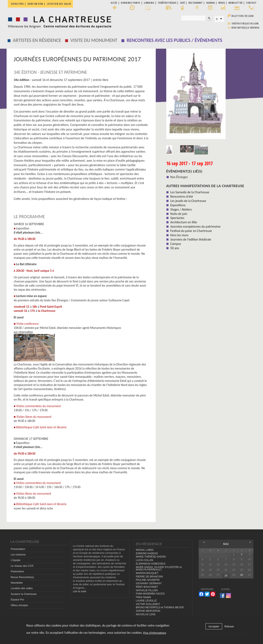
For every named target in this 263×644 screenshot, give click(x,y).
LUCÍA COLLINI (144, 560)
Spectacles (177, 218)
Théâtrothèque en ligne (245, 24)
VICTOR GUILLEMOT (148, 604)
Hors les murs (179, 235)
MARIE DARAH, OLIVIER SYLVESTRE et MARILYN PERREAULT (159, 569)
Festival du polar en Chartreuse (191, 231)
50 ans (175, 248)
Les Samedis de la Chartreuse (190, 192)
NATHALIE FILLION (147, 590)
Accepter (214, 626)
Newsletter (17, 583)
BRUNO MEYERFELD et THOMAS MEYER (160, 607)
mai (226, 544)
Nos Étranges (179, 177)
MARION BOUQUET (147, 573)
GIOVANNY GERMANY (149, 583)
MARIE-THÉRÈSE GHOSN (151, 557)
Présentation (18, 549)
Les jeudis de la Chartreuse (188, 201)
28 (226, 576)
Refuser (229, 626)
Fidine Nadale (143, 597)
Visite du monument (94, 40)
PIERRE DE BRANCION (149, 577)
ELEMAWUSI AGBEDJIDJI (151, 564)
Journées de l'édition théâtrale (191, 239)
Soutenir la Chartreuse (24, 594)
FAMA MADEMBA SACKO (150, 594)
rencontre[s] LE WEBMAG (245, 28)
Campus (176, 244)
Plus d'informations (155, 633)
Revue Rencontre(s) (22, 577)
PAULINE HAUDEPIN (148, 580)
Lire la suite (80, 591)
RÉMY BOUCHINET (147, 587)
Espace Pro (17, 600)
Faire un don (35, 4)
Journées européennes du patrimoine (195, 226)
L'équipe (16, 560)
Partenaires (17, 571)
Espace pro (17, 4)
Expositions (178, 205)
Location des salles (59, 4)
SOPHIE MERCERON (148, 611)
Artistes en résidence (37, 40)
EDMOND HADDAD (147, 553)
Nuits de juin (179, 214)
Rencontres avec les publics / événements (174, 40)
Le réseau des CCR (22, 566)
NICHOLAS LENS (146, 614)
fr (217, 19)
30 (242, 575)
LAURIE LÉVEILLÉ (146, 601)
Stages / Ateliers (181, 209)
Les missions (18, 555)
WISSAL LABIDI (145, 550)
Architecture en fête (184, 222)
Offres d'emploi (19, 605)
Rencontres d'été (182, 196)
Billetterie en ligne (243, 16)
